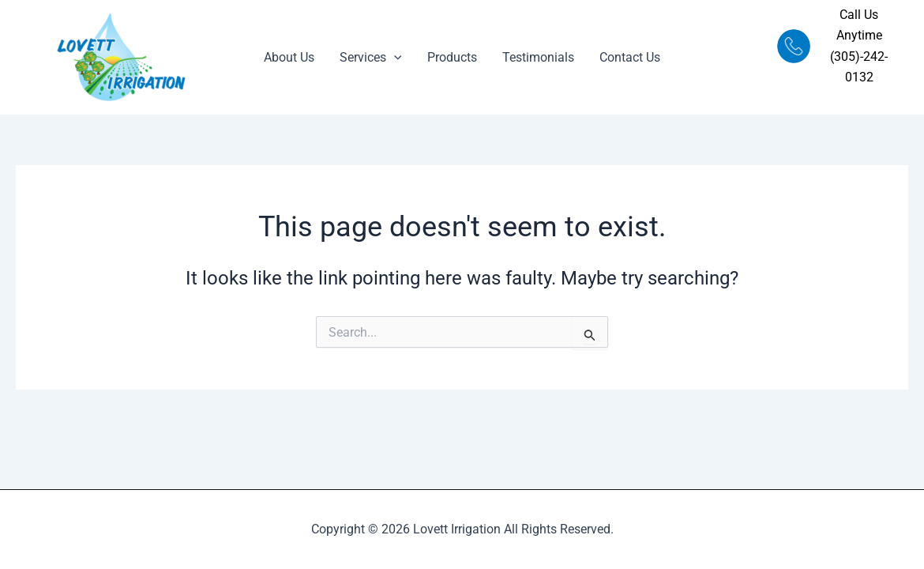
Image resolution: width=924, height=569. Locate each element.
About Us (289, 57)
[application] (394, 58)
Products (452, 57)
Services (371, 58)
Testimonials (538, 57)
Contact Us (630, 57)
